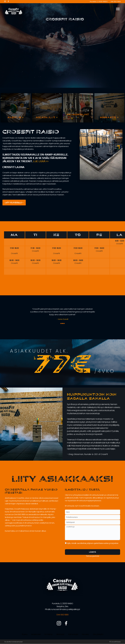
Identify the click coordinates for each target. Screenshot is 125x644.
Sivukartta (8, 642)
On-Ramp (48, 634)
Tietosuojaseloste (93, 556)
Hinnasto (85, 634)
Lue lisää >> (41, 161)
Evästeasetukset (17, 642)
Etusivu (25, 634)
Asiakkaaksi (36, 634)
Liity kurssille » (15, 203)
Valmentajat (73, 634)
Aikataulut (60, 634)
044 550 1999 (116, 2)
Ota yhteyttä (98, 634)
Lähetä (93, 552)
